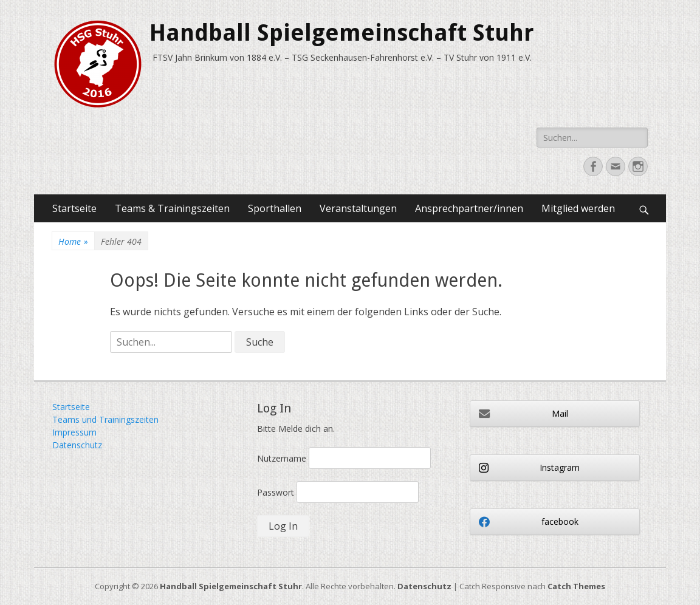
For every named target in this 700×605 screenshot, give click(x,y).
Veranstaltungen (358, 208)
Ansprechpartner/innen (469, 208)
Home (73, 241)
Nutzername (282, 458)
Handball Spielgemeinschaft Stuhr (341, 33)
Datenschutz (77, 445)
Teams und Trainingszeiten (105, 419)
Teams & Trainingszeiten (172, 208)
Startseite (74, 208)
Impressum (74, 432)
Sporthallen (275, 208)
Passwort (276, 492)
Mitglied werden (578, 208)
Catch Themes (576, 586)
